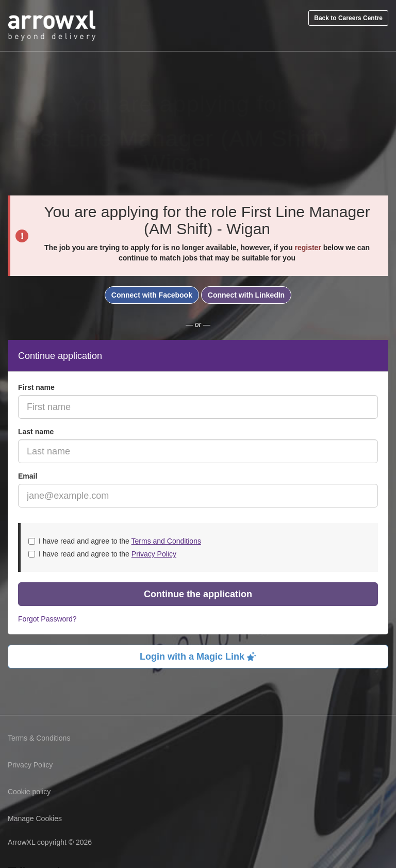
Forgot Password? (47, 619)
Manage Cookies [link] (35, 818)
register (308, 248)
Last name (36, 432)
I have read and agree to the (115, 541)
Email (28, 476)
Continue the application (198, 594)
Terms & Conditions (39, 738)
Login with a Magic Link (198, 657)
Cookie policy (29, 792)
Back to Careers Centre (348, 18)
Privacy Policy (154, 554)
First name (36, 387)
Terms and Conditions (166, 541)
